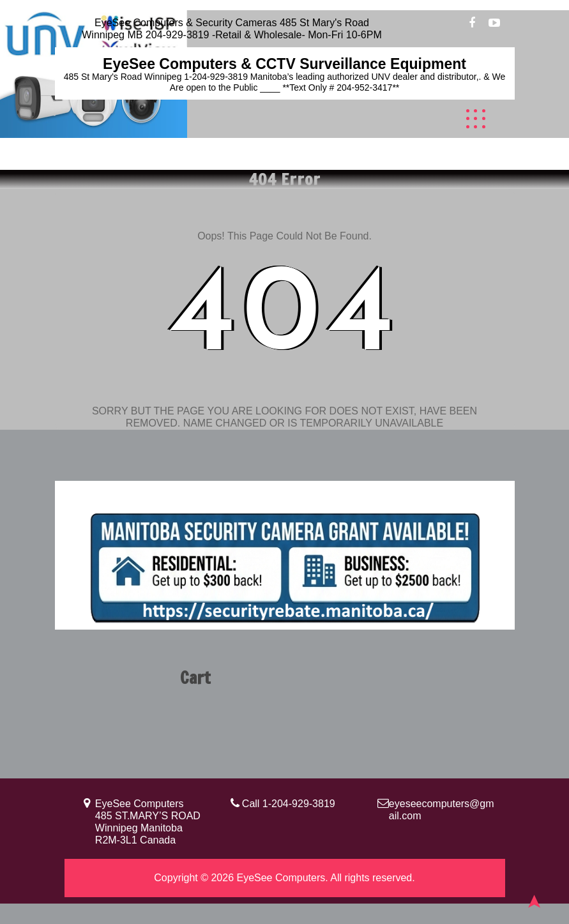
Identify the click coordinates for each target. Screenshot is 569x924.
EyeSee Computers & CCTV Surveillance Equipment (284, 64)
